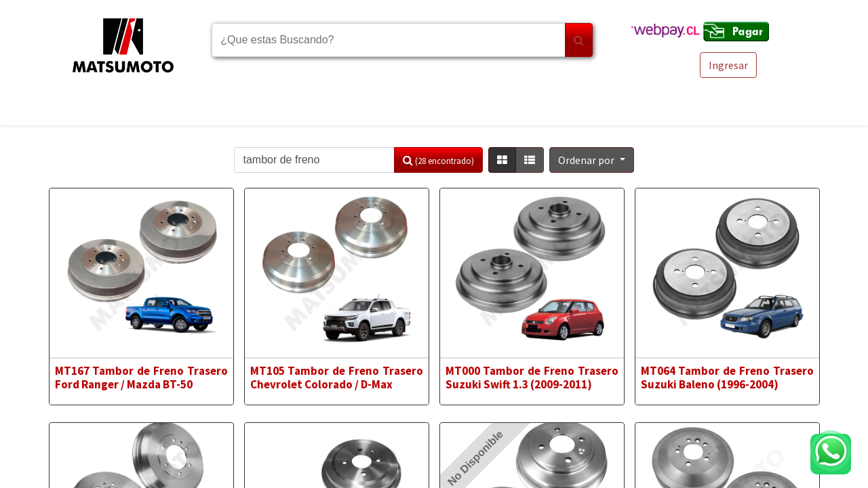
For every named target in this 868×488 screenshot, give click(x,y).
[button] (591, 160)
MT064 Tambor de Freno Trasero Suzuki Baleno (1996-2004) (728, 378)
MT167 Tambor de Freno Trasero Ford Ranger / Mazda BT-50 (142, 378)
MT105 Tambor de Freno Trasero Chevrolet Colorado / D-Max (337, 378)
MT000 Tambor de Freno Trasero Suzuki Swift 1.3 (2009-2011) (532, 378)
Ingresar (728, 65)
